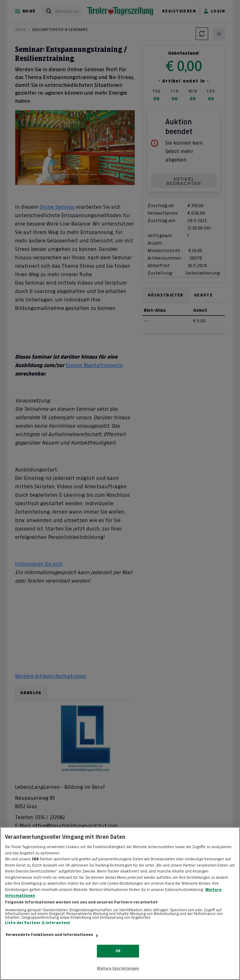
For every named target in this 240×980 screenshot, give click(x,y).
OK (118, 951)
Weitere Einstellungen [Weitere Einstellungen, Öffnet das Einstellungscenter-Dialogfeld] (118, 968)
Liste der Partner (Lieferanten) (37, 923)
